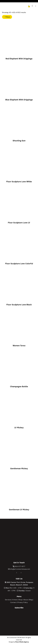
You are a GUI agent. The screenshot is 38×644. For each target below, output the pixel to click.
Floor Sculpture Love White (19, 182)
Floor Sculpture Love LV (19, 223)
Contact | (14, 602)
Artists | (15, 600)
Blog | (31, 600)
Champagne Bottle (19, 387)
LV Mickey (19, 428)
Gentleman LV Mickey (19, 510)
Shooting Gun (19, 141)
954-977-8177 (20, 566)
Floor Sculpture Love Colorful (19, 264)
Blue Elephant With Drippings (19, 100)
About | (26, 600)
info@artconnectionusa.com (20, 569)
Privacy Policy (23, 602)
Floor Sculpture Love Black (19, 305)
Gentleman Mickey (19, 469)
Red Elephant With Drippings (19, 59)
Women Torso (19, 346)
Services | (8, 600)
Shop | (21, 600)
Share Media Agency (22, 642)
